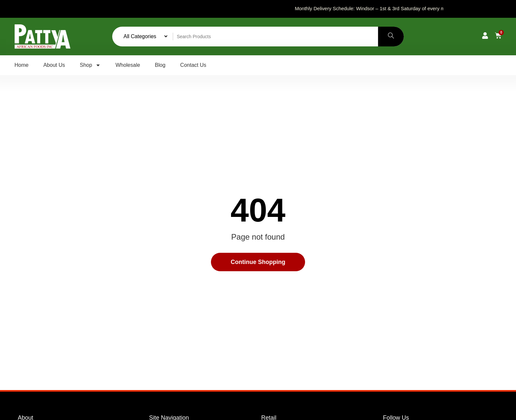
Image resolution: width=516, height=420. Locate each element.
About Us (54, 65)
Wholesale (128, 65)
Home (22, 65)
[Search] (391, 37)
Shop (90, 65)
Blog (160, 65)
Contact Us (193, 65)
